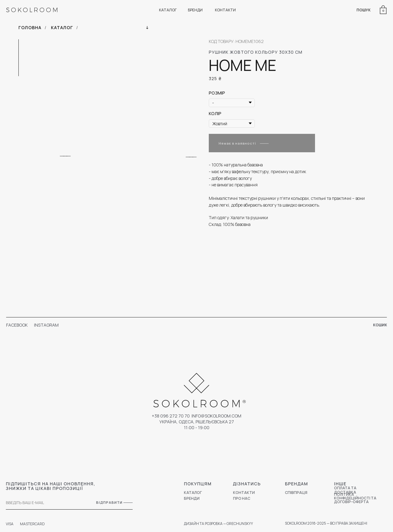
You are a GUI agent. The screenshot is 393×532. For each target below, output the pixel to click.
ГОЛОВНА (30, 27)
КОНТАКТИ (225, 10)
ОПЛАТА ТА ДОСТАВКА (345, 490)
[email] (43, 503)
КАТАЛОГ (168, 10)
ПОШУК (364, 10)
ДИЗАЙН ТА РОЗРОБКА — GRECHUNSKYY (218, 524)
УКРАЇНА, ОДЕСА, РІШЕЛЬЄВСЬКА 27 (197, 422)
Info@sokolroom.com (216, 416)
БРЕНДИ (195, 10)
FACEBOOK (17, 325)
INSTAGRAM (46, 325)
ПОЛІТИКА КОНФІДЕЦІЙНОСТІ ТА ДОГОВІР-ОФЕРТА (355, 498)
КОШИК (380, 325)
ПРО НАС (242, 498)
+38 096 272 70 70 (171, 416)
